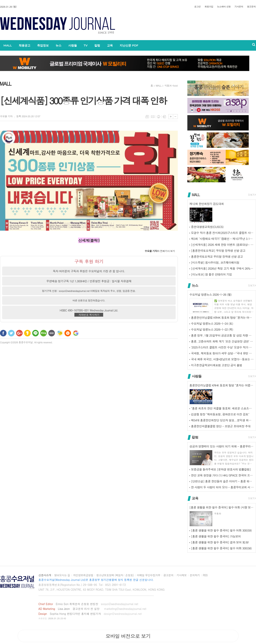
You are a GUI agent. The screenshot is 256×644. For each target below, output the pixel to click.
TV (86, 45)
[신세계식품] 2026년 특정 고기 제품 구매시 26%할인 (222, 268)
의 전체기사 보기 (160, 251)
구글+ (19, 333)
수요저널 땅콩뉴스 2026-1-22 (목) (212, 329)
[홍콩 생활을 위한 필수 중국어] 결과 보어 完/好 (220, 542)
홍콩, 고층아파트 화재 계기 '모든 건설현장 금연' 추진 (222, 341)
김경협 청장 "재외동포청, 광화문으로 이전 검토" (220, 414)
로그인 (198, 7)
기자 (6, 116)
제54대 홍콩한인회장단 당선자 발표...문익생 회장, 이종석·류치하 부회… (222, 420)
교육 (110, 45)
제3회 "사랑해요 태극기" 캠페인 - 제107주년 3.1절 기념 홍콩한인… (222, 239)
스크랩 (164, 117)
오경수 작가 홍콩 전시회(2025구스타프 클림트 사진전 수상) (222, 233)
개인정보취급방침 (83, 575)
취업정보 (43, 45)
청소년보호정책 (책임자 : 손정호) (115, 575)
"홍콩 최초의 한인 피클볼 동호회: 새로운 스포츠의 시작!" (222, 408)
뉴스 (58, 45)
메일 (153, 117)
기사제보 (182, 575)
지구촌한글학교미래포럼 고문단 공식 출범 (216, 365)
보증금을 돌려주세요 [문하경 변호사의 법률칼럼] (221, 469)
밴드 (52, 333)
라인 (35, 333)
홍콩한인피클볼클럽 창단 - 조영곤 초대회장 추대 (221, 426)
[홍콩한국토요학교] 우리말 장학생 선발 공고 (218, 251)
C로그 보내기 (68, 333)
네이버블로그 (44, 333)
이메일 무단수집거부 (148, 575)
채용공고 (25, 45)
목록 (147, 117)
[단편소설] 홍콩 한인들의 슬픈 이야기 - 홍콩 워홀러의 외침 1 (222, 481)
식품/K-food (171, 85)
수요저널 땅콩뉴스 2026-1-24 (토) (212, 323)
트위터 (11, 333)
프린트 (159, 117)
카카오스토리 (27, 333)
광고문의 (251, 7)
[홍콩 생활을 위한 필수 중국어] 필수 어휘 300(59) (221, 530)
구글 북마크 (76, 333)
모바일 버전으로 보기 (128, 636)
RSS (205, 575)
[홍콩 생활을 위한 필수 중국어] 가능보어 (216, 536)
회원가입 (209, 7)
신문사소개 (45, 575)
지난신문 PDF (129, 45)
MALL (8, 45)
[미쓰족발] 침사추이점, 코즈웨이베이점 (215, 262)
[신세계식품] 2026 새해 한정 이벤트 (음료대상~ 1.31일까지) (222, 245)
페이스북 (3, 333)
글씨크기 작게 (175, 117)
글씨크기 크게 (171, 117)
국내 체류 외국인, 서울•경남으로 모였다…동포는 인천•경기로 (222, 359)
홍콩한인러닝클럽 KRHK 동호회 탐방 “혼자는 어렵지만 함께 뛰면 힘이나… (222, 317)
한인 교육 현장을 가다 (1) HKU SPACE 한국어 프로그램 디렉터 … (222, 475)
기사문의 (239, 7)
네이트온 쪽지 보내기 (60, 333)
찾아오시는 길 (62, 575)
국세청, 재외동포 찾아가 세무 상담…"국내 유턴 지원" (222, 353)
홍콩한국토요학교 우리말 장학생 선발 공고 (217, 256)
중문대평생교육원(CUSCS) (207, 227)
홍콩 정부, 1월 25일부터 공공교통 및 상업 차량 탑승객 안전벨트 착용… (222, 335)
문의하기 (195, 575)
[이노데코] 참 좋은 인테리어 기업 (211, 274)
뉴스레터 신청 (224, 7)
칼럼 (97, 45)
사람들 (73, 45)
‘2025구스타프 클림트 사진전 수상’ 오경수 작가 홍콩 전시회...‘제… (222, 347)
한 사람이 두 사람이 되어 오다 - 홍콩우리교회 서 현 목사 (222, 487)
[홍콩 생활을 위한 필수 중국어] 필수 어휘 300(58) (221, 548)
